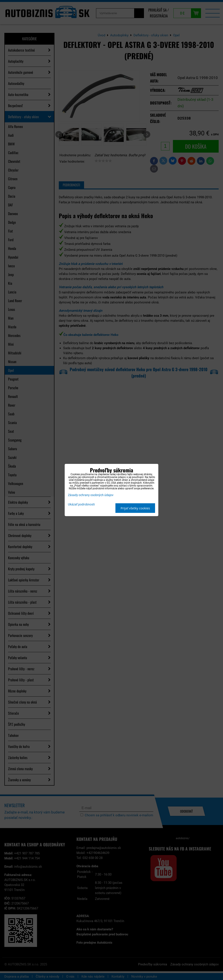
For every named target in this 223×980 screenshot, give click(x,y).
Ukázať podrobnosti (81, 505)
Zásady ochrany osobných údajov (91, 495)
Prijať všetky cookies (135, 508)
